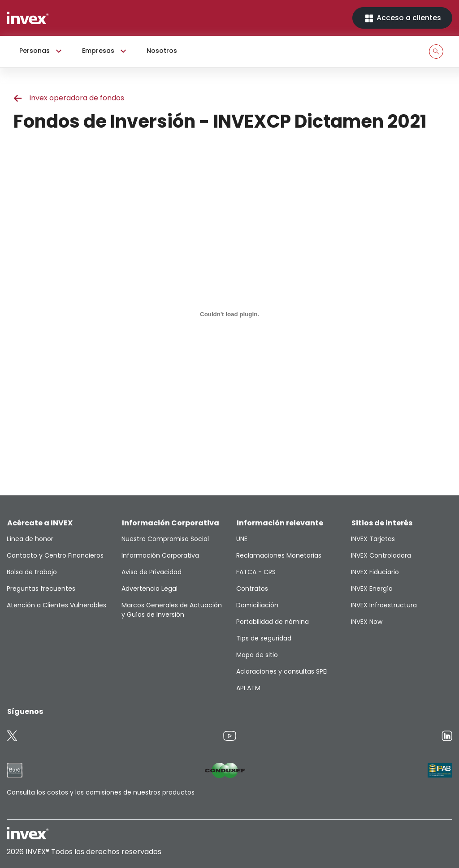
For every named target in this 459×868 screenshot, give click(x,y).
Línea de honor (30, 539)
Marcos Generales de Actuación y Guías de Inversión (172, 610)
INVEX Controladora (381, 555)
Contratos (252, 589)
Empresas (105, 51)
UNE (242, 539)
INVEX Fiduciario (375, 572)
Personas (42, 51)
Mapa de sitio (257, 655)
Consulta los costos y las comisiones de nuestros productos (101, 792)
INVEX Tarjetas (373, 539)
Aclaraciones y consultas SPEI (282, 671)
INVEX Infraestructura (384, 605)
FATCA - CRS (256, 572)
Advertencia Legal (149, 589)
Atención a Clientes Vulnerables (56, 605)
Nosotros (162, 51)
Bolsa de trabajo (32, 572)
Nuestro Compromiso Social (165, 539)
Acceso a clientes (402, 18)
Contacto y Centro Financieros (55, 555)
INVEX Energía (372, 589)
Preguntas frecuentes (41, 589)
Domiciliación (257, 605)
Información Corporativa (160, 555)
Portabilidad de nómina (273, 622)
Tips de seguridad (264, 638)
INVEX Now (367, 622)
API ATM (248, 688)
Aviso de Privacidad (152, 572)
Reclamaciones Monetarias (279, 555)
